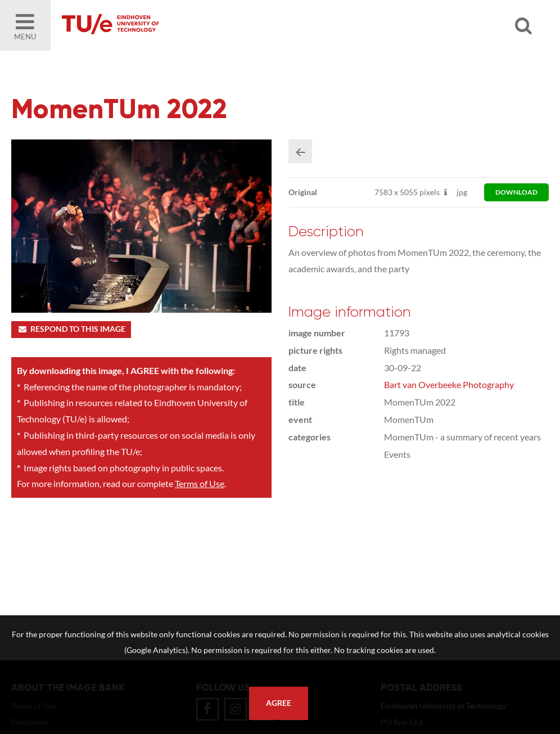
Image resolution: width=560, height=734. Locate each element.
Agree (279, 703)
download (516, 192)
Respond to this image (71, 329)
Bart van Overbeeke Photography (449, 384)
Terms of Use (200, 483)
